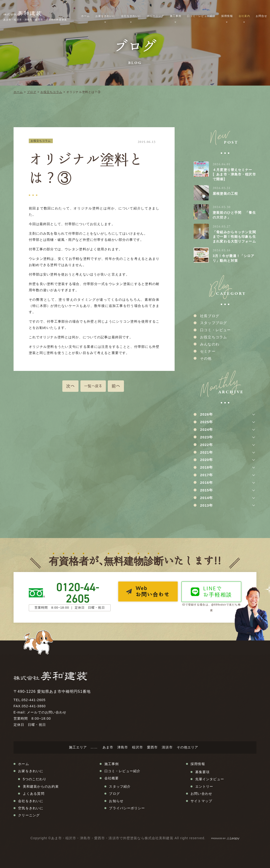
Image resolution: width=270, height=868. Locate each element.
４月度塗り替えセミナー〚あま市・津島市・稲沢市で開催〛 (234, 174)
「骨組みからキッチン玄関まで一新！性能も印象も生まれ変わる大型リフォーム (234, 237)
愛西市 (152, 747)
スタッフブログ (214, 323)
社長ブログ (210, 316)
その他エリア (188, 747)
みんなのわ (210, 344)
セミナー (208, 351)
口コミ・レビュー (215, 330)
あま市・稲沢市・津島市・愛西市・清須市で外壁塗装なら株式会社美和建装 (112, 838)
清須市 (167, 747)
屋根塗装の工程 (225, 194)
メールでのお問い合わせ (47, 712)
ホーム (18, 92)
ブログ (32, 92)
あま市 (108, 747)
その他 (206, 358)
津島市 (123, 747)
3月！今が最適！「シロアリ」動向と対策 (233, 258)
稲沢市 (137, 747)
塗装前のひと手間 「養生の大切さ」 (234, 215)
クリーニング (155, 16)
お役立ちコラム (51, 92)
